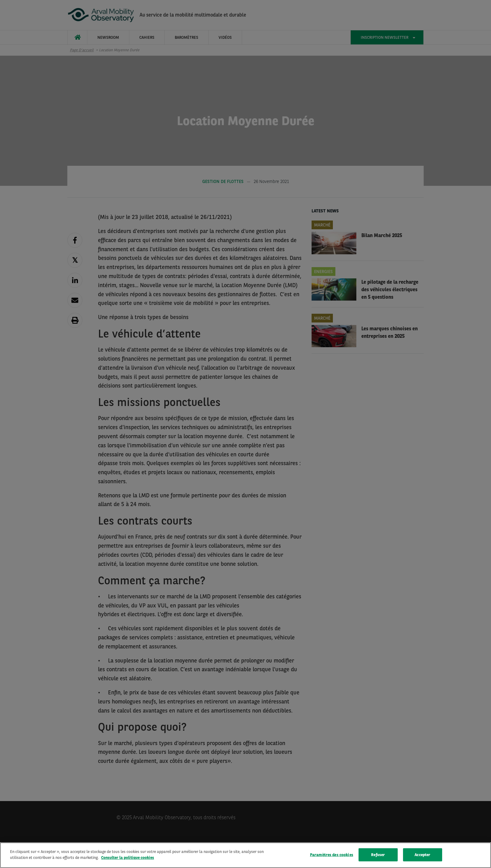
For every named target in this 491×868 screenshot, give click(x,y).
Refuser (378, 855)
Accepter (422, 855)
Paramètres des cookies (332, 855)
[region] (246, 855)
